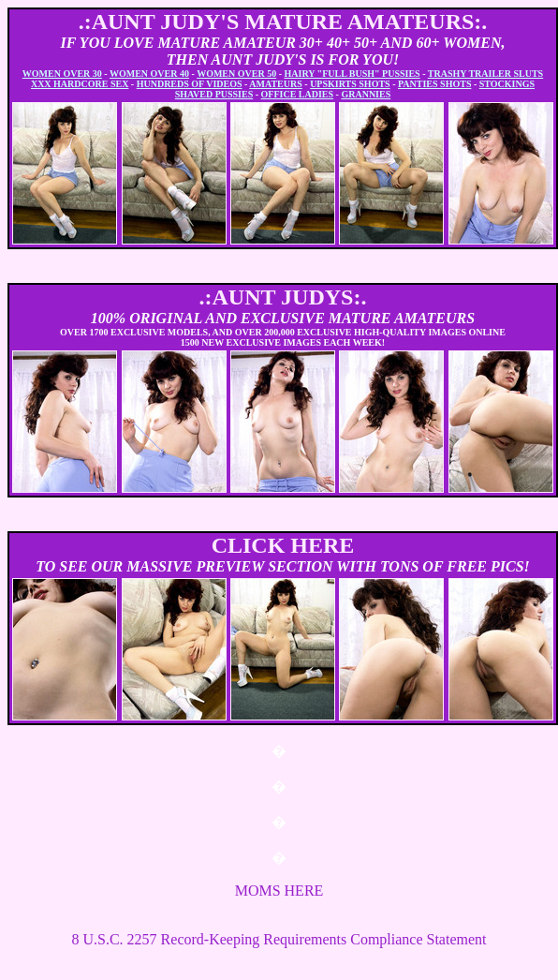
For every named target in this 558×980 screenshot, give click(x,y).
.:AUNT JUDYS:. (283, 297)
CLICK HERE (283, 545)
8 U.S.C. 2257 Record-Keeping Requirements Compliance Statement (279, 939)
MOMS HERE (279, 891)
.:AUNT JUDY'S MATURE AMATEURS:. (283, 22)
